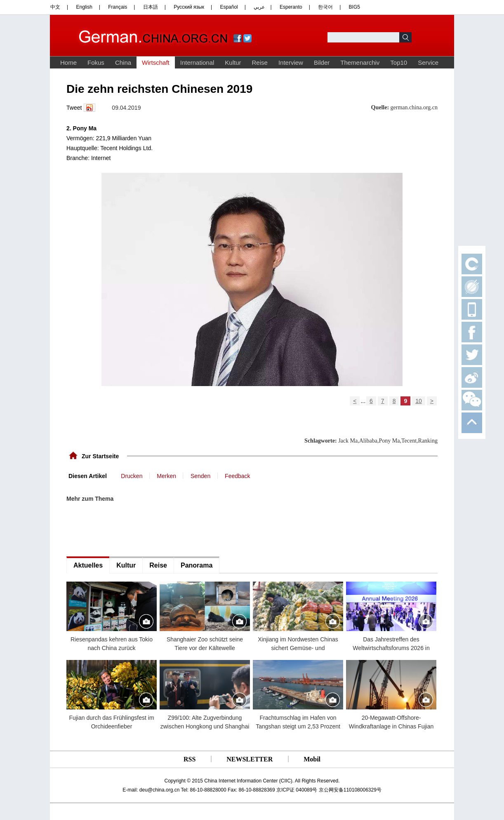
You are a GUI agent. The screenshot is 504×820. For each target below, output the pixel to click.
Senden (200, 476)
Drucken (132, 476)
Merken (166, 476)
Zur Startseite (100, 456)
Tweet (74, 108)
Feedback (237, 476)
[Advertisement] (128, 530)
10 (419, 401)
